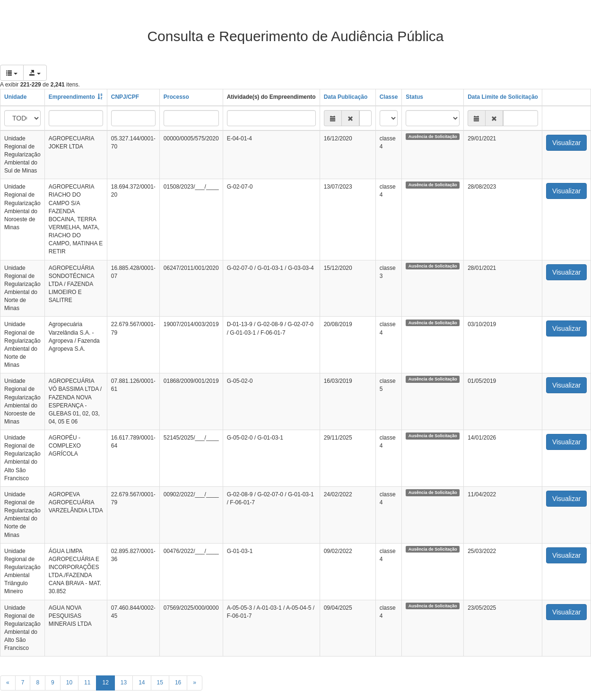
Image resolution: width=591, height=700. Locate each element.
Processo (176, 97)
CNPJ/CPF (125, 97)
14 (142, 683)
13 (124, 683)
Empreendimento (72, 97)
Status (414, 97)
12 (105, 683)
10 (69, 683)
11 (87, 683)
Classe (389, 97)
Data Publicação (346, 97)
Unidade (15, 97)
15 (160, 683)
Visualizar (566, 143)
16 (178, 683)
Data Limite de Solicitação (503, 97)
